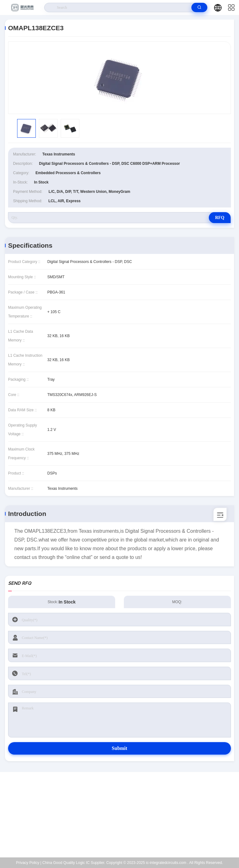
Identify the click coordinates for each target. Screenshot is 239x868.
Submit (119, 748)
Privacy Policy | (29, 863)
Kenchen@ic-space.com (123, 818)
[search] (199, 7)
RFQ (220, 218)
